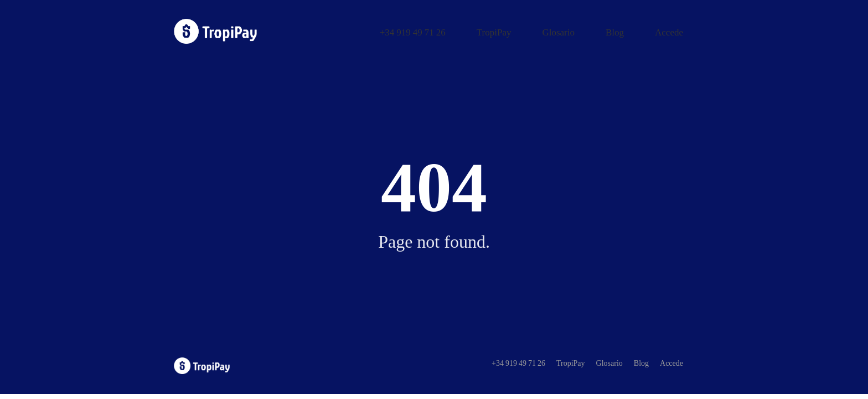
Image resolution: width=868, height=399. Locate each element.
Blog (639, 29)
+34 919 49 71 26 (489, 29)
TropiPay (552, 29)
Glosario (599, 29)
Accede (677, 29)
